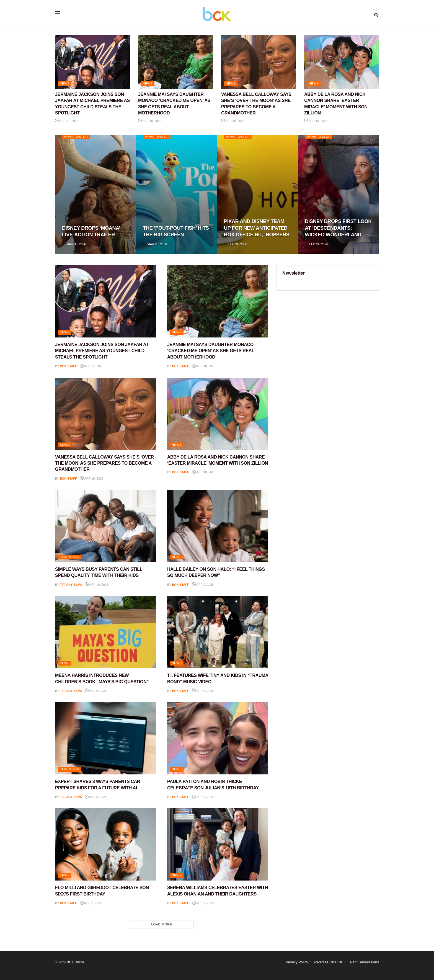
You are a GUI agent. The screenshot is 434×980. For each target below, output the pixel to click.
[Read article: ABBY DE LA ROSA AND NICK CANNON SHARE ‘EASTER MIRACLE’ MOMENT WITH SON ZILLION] (342, 62)
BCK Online (75, 962)
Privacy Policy (297, 962)
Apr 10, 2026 (150, 121)
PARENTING (69, 557)
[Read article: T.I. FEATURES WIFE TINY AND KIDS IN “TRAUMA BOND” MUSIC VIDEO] (218, 632)
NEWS (65, 83)
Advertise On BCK (328, 962)
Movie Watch (76, 137)
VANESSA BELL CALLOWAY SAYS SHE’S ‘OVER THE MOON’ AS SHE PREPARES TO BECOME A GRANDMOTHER (104, 463)
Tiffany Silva (71, 585)
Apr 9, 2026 (203, 585)
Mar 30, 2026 (74, 244)
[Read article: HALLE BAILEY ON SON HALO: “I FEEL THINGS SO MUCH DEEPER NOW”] (218, 526)
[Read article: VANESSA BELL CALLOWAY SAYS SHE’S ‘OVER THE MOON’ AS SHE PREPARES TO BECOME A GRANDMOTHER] (259, 62)
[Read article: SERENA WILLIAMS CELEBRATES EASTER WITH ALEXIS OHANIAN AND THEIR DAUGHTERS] (218, 844)
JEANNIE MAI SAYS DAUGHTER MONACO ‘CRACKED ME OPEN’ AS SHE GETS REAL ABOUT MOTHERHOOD (211, 351)
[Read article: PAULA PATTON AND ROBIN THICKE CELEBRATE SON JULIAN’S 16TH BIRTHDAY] (218, 738)
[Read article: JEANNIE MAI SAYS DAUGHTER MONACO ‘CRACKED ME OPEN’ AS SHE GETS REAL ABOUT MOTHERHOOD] (175, 62)
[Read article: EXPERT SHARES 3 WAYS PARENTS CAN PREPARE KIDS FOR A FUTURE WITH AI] (106, 738)
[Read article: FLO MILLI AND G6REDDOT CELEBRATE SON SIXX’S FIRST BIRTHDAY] (106, 844)
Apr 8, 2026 (203, 691)
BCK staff (69, 366)
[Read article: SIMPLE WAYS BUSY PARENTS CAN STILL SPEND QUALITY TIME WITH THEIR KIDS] (106, 526)
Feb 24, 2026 (235, 244)
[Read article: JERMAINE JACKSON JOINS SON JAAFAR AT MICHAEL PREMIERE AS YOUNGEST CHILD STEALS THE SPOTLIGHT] (92, 62)
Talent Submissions (363, 962)
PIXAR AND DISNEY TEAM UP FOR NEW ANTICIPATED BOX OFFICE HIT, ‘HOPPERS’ (257, 228)
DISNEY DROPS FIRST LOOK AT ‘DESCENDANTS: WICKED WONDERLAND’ (338, 228)
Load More (162, 924)
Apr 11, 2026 (67, 121)
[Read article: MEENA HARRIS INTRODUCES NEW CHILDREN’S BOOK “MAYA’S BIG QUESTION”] (106, 632)
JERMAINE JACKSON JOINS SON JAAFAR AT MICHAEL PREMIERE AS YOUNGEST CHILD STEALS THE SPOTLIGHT (102, 351)
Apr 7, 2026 (203, 797)
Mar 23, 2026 (155, 244)
